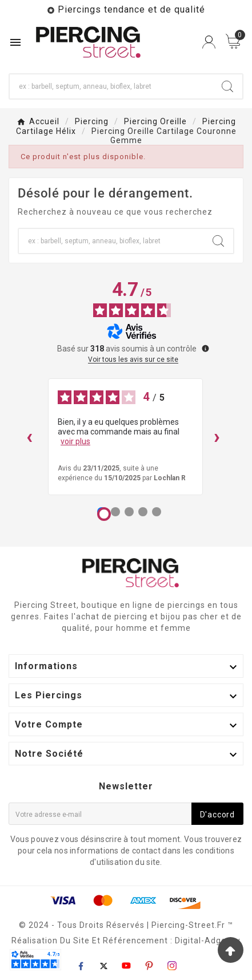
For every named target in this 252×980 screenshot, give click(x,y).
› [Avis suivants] (217, 436)
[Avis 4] (143, 512)
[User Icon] (209, 42)
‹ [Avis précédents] (29, 436)
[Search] (227, 86)
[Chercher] (111, 86)
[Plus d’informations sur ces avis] (205, 347)
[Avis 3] (129, 512)
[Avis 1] (104, 514)
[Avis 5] (157, 512)
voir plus (75, 441)
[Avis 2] (115, 512)
